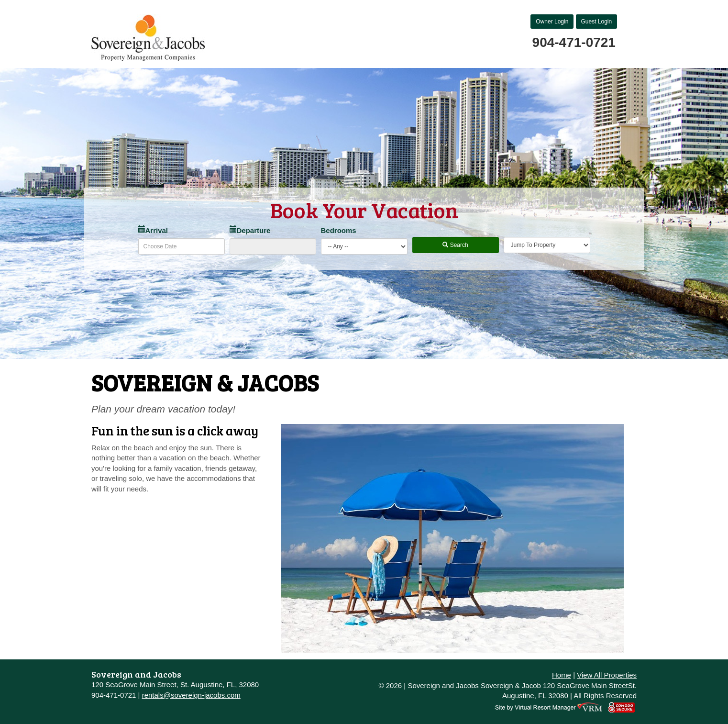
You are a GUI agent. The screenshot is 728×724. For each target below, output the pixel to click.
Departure (250, 230)
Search (455, 245)
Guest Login (597, 22)
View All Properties (607, 675)
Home (562, 675)
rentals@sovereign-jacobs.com (191, 695)
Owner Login (552, 22)
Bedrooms (339, 230)
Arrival (153, 230)
